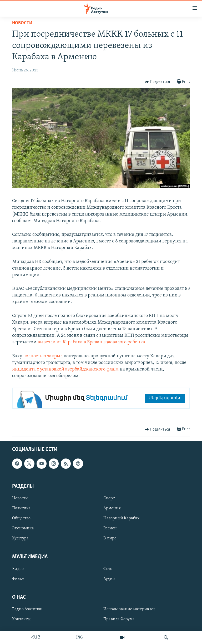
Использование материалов (129, 609)
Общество (21, 518)
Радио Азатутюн (27, 609)
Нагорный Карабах (121, 518)
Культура (20, 539)
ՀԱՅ (36, 637)
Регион (110, 529)
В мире (110, 539)
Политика (21, 508)
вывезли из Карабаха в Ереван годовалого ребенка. (92, 342)
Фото (108, 569)
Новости (22, 23)
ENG (79, 637)
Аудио (109, 579)
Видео (18, 569)
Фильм (18, 579)
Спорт (109, 498)
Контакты (21, 619)
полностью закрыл (43, 356)
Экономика (23, 529)
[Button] (157, 82)
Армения (112, 508)
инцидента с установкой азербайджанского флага (66, 369)
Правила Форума (119, 619)
